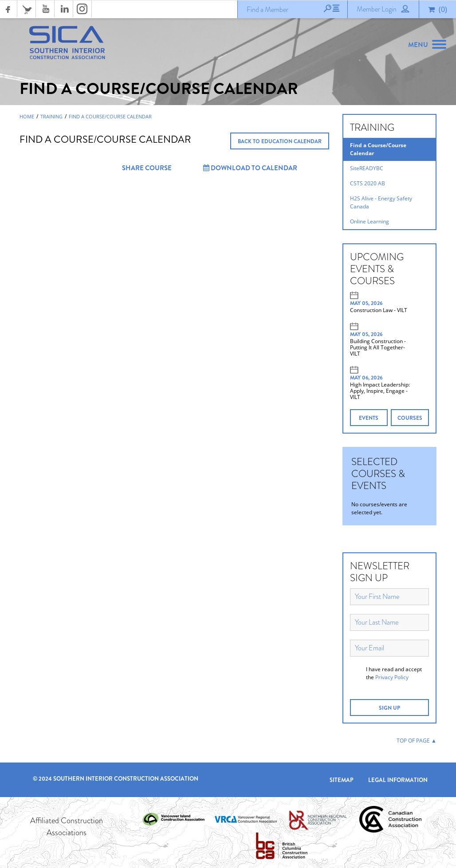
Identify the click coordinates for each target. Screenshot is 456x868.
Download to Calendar (250, 168)
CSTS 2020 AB (368, 183)
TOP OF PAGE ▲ (417, 741)
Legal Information (398, 780)
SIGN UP (389, 708)
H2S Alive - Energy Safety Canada (381, 202)
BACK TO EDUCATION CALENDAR (280, 141)
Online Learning (370, 221)
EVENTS (369, 418)
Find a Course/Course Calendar (110, 117)
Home (27, 117)
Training (51, 117)
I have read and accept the (394, 673)
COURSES (410, 418)
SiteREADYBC (367, 168)
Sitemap (342, 780)
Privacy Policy (392, 677)
